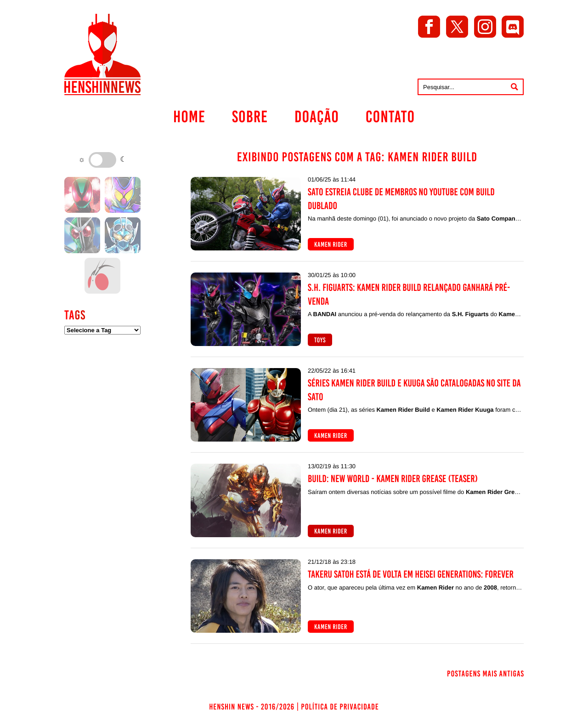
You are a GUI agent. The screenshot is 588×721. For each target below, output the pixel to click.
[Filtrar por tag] (102, 330)
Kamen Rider (331, 244)
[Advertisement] (102, 487)
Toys (320, 340)
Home (189, 117)
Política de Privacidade (340, 707)
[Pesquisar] (514, 87)
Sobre (250, 117)
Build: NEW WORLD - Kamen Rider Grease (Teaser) (393, 479)
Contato (390, 117)
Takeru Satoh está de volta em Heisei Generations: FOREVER (411, 574)
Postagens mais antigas (486, 674)
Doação (317, 117)
